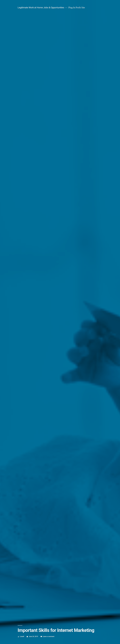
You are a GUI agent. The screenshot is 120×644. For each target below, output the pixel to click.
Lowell (22, 636)
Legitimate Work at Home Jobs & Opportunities (41, 8)
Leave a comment (48, 636)
